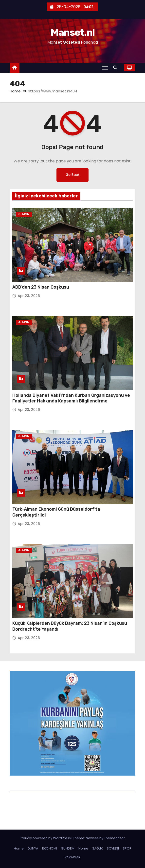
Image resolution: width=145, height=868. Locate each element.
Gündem (24, 214)
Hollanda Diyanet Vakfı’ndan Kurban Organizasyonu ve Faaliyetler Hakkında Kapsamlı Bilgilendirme (71, 398)
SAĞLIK (98, 848)
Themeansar (114, 838)
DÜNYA (33, 848)
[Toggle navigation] (105, 68)
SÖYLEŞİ (113, 848)
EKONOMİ (50, 848)
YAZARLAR (73, 857)
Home (15, 91)
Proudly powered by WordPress (46, 838)
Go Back (72, 175)
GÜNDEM (68, 848)
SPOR (127, 848)
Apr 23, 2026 (29, 296)
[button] (116, 68)
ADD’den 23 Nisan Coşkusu (41, 287)
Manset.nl (73, 32)
